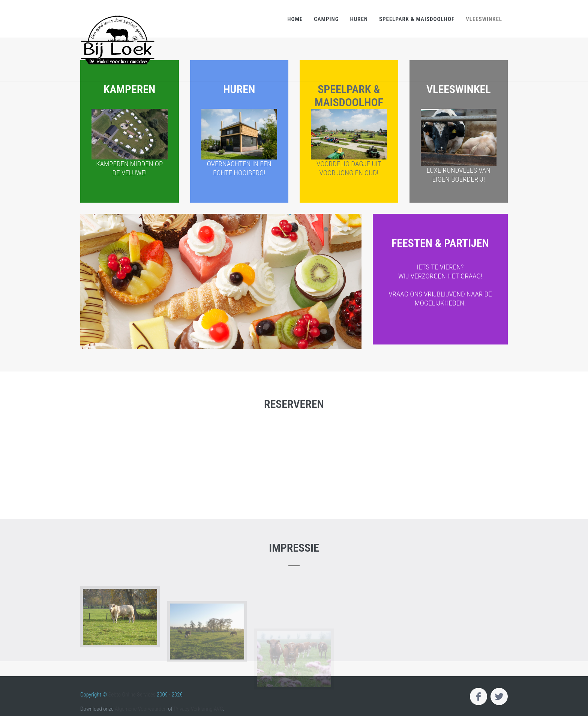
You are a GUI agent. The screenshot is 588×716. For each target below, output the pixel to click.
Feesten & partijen (440, 281)
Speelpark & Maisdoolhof (417, 19)
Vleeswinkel (484, 19)
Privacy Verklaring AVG (198, 709)
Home (295, 19)
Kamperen (130, 130)
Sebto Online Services (132, 695)
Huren (359, 19)
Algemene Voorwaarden (141, 709)
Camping (326, 19)
